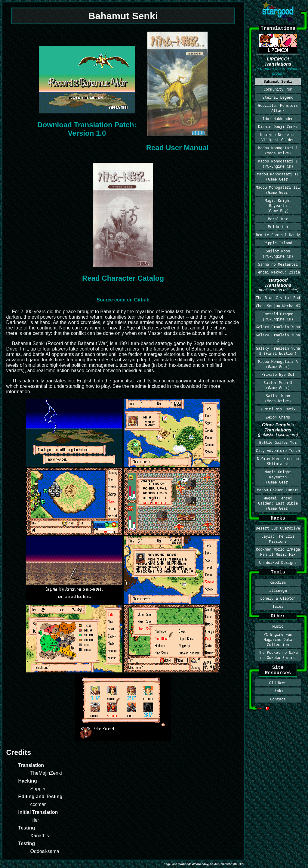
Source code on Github (123, 300)
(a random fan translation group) (278, 71)
